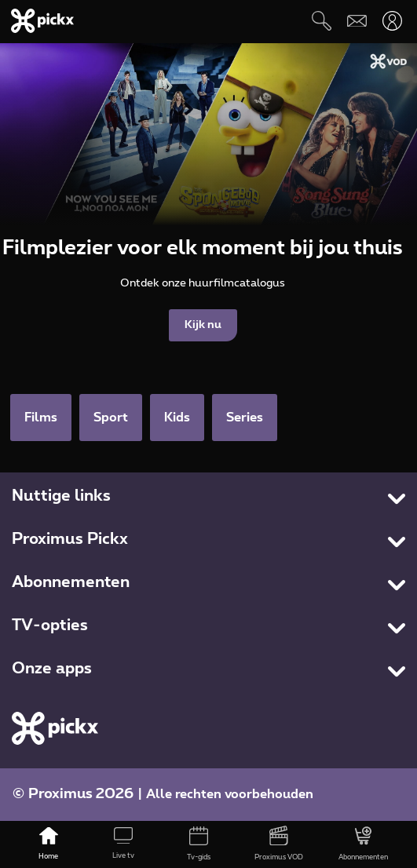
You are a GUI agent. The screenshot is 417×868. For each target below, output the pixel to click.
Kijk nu (203, 325)
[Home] (49, 844)
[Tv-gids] (199, 844)
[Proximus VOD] (279, 844)
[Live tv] (124, 844)
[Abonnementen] (363, 844)
